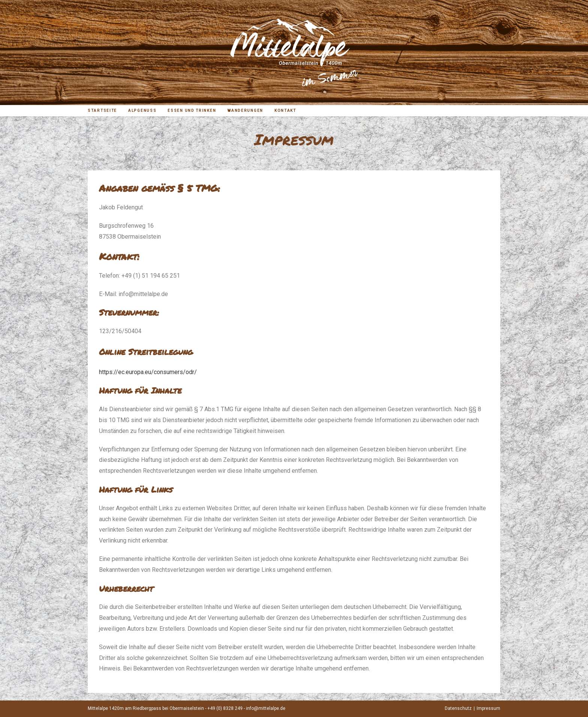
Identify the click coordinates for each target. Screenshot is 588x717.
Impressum (488, 708)
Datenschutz (458, 708)
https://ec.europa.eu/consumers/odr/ (148, 372)
